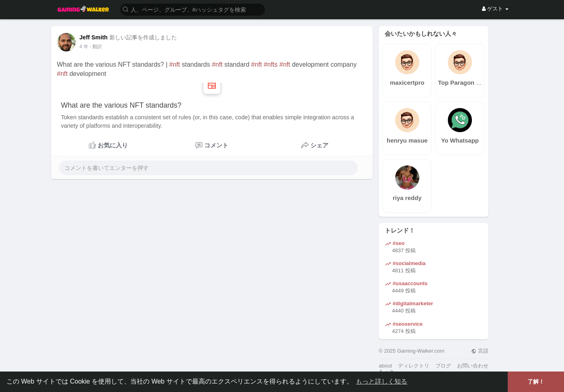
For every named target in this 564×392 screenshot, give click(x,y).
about (385, 366)
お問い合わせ (473, 366)
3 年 (84, 47)
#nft (175, 64)
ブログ (443, 366)
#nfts (271, 64)
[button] (193, 9)
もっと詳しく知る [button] (381, 381)
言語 (480, 351)
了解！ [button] (536, 382)
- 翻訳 (96, 47)
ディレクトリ (414, 366)
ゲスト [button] (495, 9)
